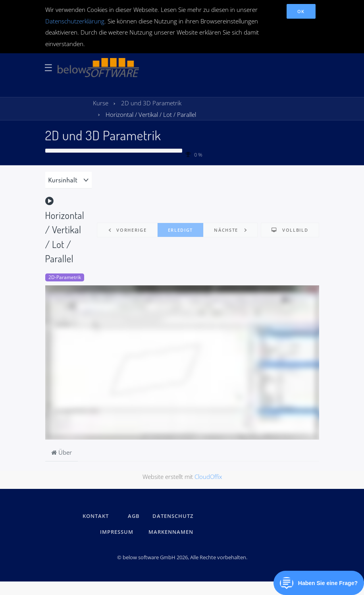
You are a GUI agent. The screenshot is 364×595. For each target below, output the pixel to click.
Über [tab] (62, 452)
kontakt (96, 516)
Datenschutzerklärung (75, 21)
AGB (134, 516)
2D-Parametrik (65, 277)
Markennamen (171, 532)
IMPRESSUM (118, 532)
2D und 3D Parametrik (103, 135)
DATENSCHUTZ (173, 516)
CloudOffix (208, 477)
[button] (127, 230)
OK (301, 11)
